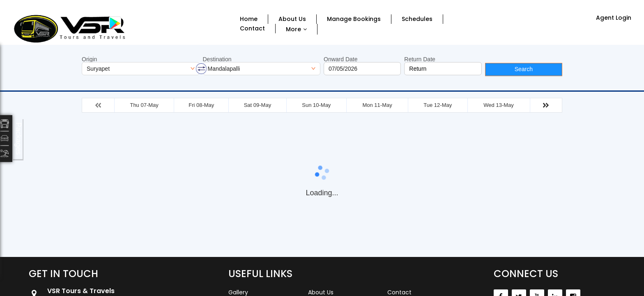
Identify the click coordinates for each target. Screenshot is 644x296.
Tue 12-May (438, 105)
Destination (217, 59)
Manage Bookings (354, 19)
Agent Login (614, 18)
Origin (89, 59)
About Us (292, 19)
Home (249, 19)
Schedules (417, 19)
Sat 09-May (258, 105)
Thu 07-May (144, 105)
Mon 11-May (377, 105)
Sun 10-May (316, 105)
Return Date (420, 59)
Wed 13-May (498, 105)
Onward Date (340, 59)
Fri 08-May (201, 105)
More (293, 29)
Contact (252, 29)
